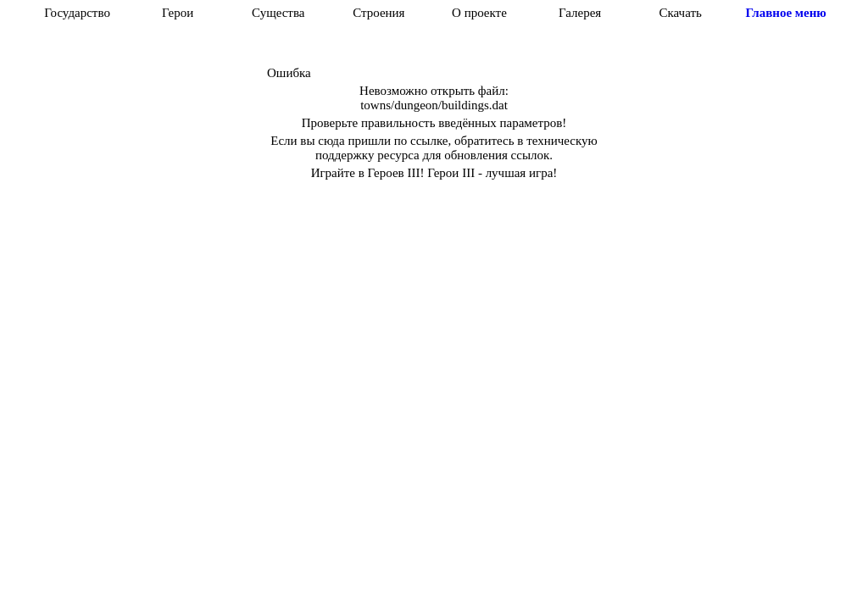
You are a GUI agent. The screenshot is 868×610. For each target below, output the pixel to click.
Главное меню (785, 13)
